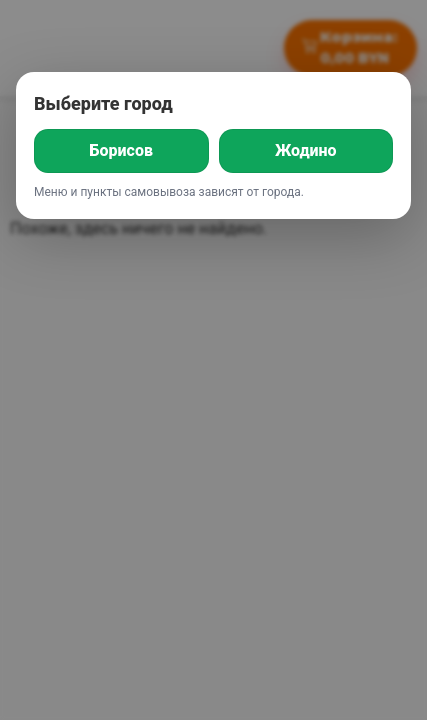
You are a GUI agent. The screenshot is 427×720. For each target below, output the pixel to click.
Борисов (121, 150)
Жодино (306, 150)
